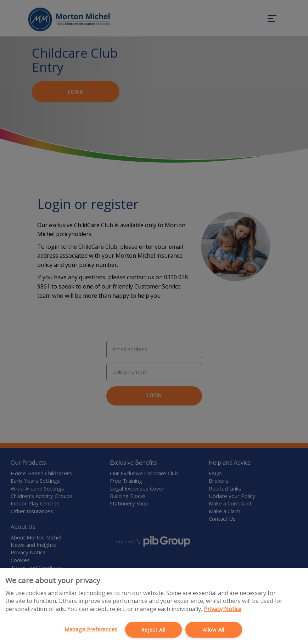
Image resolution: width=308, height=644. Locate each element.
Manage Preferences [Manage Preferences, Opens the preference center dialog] (91, 629)
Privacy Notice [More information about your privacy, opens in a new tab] (223, 609)
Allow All (213, 630)
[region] (154, 606)
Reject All (153, 630)
